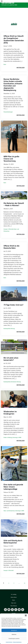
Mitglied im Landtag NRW (9, 5)
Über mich (14, 598)
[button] (26, 615)
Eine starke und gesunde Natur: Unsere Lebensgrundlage (13, 482)
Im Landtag (14, 590)
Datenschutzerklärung (17, 642)
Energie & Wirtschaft (9, 225)
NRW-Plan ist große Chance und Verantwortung (11, 154)
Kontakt (14, 609)
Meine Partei (14, 593)
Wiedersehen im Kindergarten (10, 408)
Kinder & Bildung (8, 433)
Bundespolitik (7, 324)
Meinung (13, 324)
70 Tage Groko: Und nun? (13, 300)
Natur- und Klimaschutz (9, 506)
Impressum (14, 612)
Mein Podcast (14, 601)
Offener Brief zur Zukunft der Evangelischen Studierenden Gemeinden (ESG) (14, 35)
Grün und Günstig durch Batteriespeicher (13, 537)
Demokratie (13, 377)
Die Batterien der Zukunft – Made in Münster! (14, 200)
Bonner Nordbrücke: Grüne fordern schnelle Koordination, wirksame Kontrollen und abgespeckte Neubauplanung (13, 80)
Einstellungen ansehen (14, 638)
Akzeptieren (14, 630)
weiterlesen (20, 63)
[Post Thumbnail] (14, 132)
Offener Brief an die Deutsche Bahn (11, 242)
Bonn (5, 60)
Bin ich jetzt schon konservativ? (11, 354)
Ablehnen (14, 634)
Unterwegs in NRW (17, 433)
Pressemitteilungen (8, 107)
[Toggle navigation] (2, 9)
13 (25, 579)
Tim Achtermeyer (8, 3)
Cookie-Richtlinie (9, 642)
